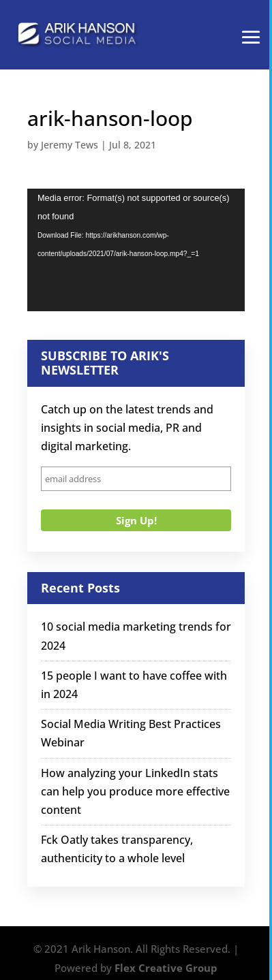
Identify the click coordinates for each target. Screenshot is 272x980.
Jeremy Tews (70, 145)
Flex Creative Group (166, 968)
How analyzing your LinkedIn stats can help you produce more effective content (135, 791)
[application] (136, 250)
